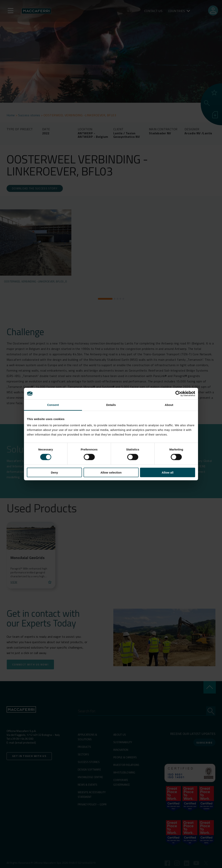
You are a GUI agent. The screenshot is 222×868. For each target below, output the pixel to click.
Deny (54, 472)
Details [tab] (111, 405)
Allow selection (111, 472)
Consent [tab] (53, 405)
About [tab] (169, 405)
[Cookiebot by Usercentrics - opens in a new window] (178, 394)
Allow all (168, 472)
